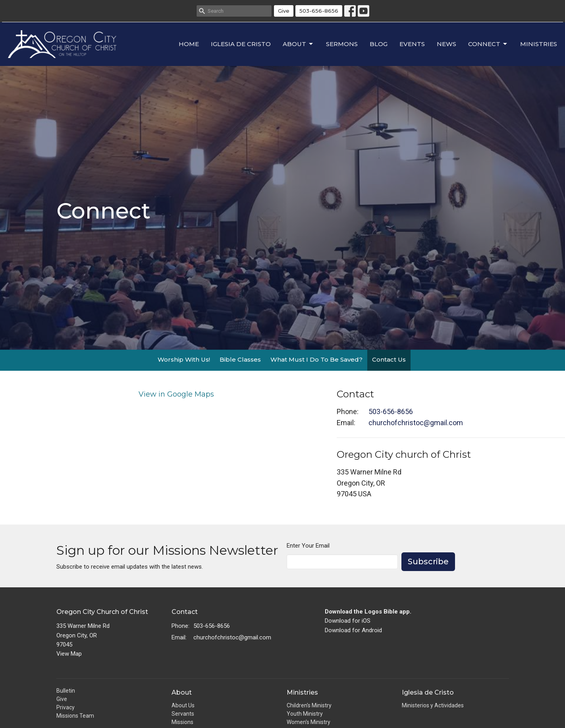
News (446, 44)
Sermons (342, 44)
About (298, 44)
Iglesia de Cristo (241, 44)
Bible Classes (240, 359)
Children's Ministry (309, 705)
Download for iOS (348, 621)
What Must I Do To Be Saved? (316, 359)
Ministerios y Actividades (433, 705)
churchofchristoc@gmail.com (416, 423)
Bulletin (66, 691)
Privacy (66, 707)
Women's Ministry (309, 722)
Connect (488, 44)
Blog (379, 44)
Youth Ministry (305, 714)
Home (189, 44)
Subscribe (428, 561)
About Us (183, 705)
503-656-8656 (319, 11)
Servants (183, 714)
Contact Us (389, 359)
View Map (69, 654)
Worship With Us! (184, 359)
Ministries (539, 44)
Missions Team (75, 716)
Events (412, 44)
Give (284, 11)
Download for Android (353, 630)
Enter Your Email (308, 546)
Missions (182, 722)
